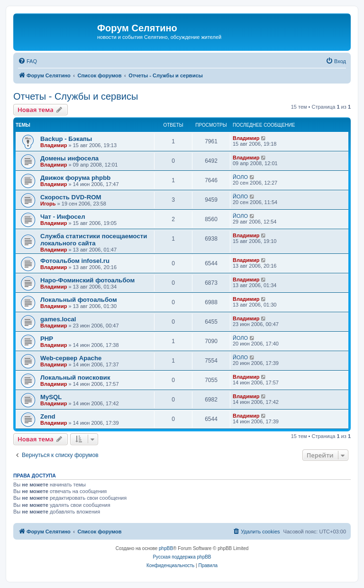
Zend (48, 416)
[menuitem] (27, 61)
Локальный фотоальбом (79, 300)
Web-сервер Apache (71, 358)
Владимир (54, 145)
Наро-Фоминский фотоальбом (87, 280)
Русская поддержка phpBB (182, 557)
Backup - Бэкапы (66, 139)
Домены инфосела (69, 158)
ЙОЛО (240, 177)
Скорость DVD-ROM (71, 197)
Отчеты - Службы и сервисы (76, 96)
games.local (58, 319)
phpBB (166, 548)
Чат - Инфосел (63, 217)
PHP (47, 339)
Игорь (48, 204)
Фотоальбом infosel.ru (75, 261)
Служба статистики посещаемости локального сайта (94, 240)
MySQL (51, 397)
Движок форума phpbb (75, 178)
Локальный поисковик (75, 378)
